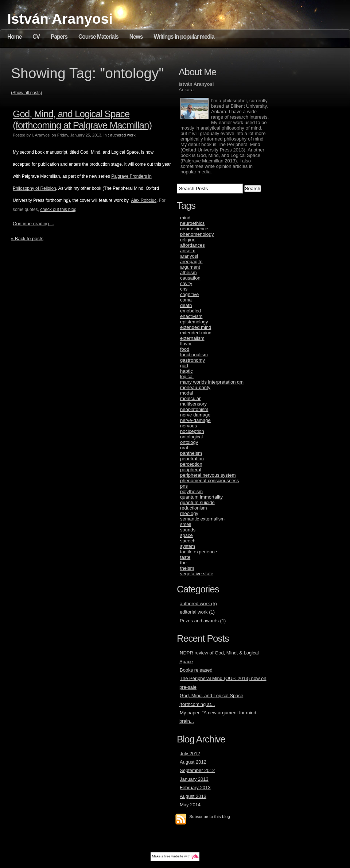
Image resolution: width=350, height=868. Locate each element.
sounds (188, 530)
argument (190, 267)
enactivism (191, 316)
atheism (188, 272)
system (188, 546)
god (184, 366)
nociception (192, 431)
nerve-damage (195, 420)
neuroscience (194, 229)
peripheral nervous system (208, 475)
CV (36, 37)
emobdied (190, 311)
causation (190, 278)
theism (187, 568)
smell (186, 524)
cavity (186, 283)
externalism (192, 338)
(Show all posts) (26, 93)
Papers (59, 37)
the (183, 563)
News (136, 37)
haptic (186, 371)
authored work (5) (198, 604)
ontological (191, 437)
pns (184, 486)
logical (187, 377)
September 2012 (197, 770)
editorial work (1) (197, 612)
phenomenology (197, 234)
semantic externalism (202, 519)
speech (188, 541)
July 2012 (190, 754)
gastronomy (192, 360)
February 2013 (195, 788)
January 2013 (194, 779)
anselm (188, 251)
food (185, 349)
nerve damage (195, 415)
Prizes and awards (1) (203, 621)
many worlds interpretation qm (212, 382)
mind (185, 218)
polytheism (191, 491)
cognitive (189, 294)
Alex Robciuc (144, 200)
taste (185, 557)
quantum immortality (201, 497)
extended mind (196, 327)
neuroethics (192, 223)
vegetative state (197, 574)
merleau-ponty (195, 387)
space (186, 535)
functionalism (194, 355)
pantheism (191, 453)
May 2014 (190, 805)
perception (191, 464)
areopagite (191, 262)
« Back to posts (27, 239)
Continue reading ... (33, 224)
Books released (196, 670)
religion (188, 240)
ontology (189, 442)
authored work (123, 135)
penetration (192, 459)
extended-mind (196, 333)
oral (184, 448)
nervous (188, 426)
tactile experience (199, 552)
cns (184, 289)
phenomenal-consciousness (209, 481)
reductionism (194, 508)
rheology (189, 513)
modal (186, 393)
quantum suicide (197, 502)
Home (14, 37)
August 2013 (193, 796)
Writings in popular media (184, 37)
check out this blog (58, 210)
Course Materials (98, 37)
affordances (192, 245)
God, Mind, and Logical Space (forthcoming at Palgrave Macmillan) (82, 120)
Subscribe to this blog (210, 816)
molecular (190, 398)
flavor (186, 344)
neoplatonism (194, 409)
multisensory (193, 404)
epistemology (194, 322)
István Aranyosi (60, 19)
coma (186, 300)
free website (174, 856)
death (186, 305)
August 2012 (193, 762)
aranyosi (189, 256)
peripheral (191, 470)
